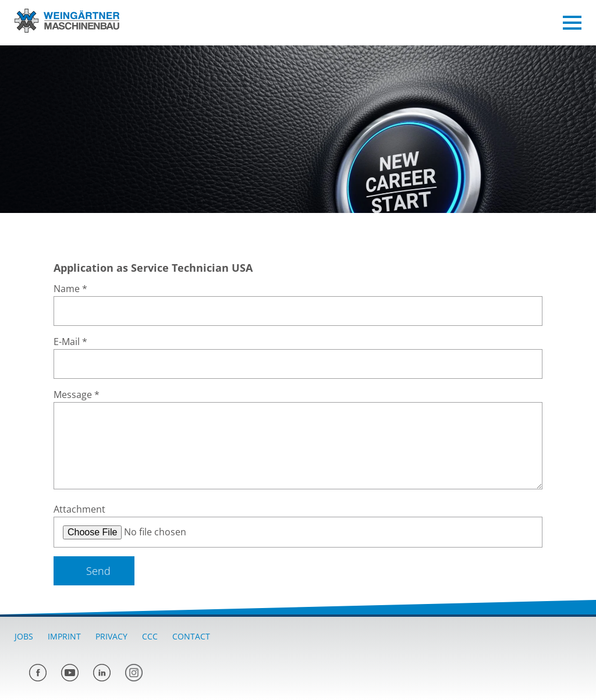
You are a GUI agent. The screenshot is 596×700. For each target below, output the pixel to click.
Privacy (111, 636)
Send (98, 571)
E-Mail (70, 342)
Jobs (24, 636)
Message (77, 395)
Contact (191, 636)
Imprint (64, 636)
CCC (150, 636)
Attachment (79, 509)
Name (70, 289)
